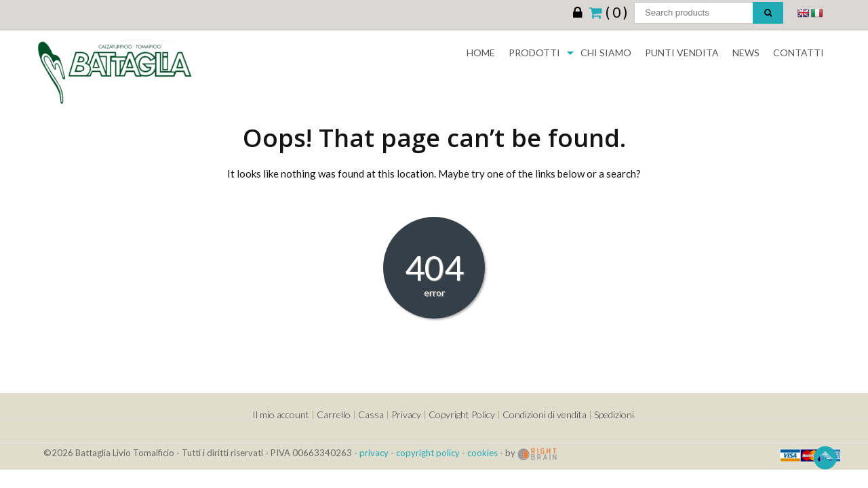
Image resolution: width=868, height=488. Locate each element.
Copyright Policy (462, 414)
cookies (482, 453)
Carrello (334, 414)
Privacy (406, 414)
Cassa (371, 414)
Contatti (798, 53)
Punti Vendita (682, 53)
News (746, 53)
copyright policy (428, 453)
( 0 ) (608, 12)
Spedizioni (614, 414)
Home (481, 53)
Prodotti (534, 53)
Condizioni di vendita (545, 414)
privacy (374, 453)
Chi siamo (606, 53)
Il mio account (281, 414)
